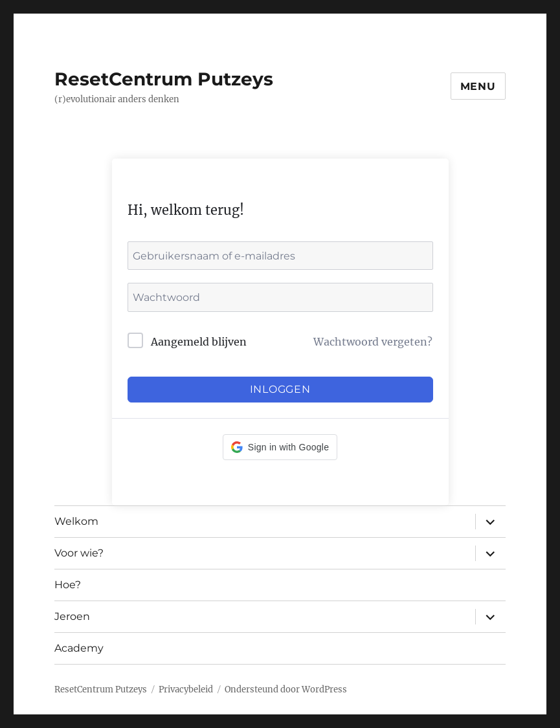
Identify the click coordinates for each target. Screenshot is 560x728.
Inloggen (280, 389)
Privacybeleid (186, 689)
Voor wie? (79, 553)
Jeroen (72, 616)
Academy (79, 648)
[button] (280, 447)
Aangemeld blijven (199, 342)
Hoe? (68, 585)
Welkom (76, 521)
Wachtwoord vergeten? (373, 342)
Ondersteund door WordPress (286, 689)
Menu (478, 86)
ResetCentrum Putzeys (164, 79)
